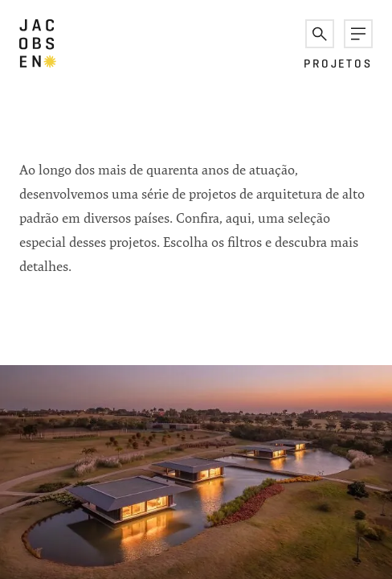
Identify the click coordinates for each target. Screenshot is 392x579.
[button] (320, 34)
